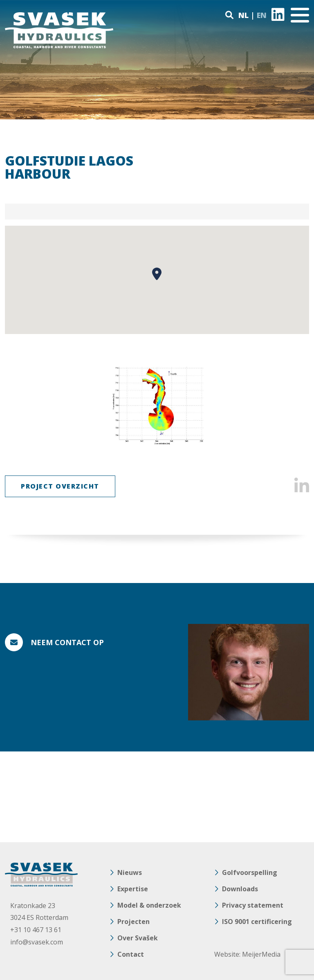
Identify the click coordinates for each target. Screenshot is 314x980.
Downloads (240, 889)
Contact (131, 954)
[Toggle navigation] (300, 15)
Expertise (133, 889)
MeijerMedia (261, 954)
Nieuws (130, 872)
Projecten (133, 922)
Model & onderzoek (149, 905)
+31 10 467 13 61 (36, 930)
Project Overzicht (60, 486)
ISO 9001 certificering (257, 922)
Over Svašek (138, 938)
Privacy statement (253, 905)
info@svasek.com (37, 942)
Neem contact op (67, 642)
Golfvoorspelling (250, 872)
